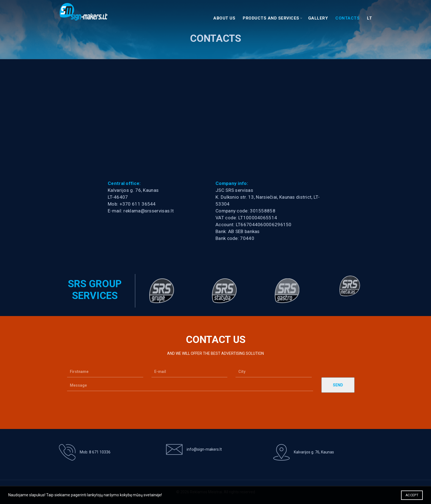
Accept (412, 495)
